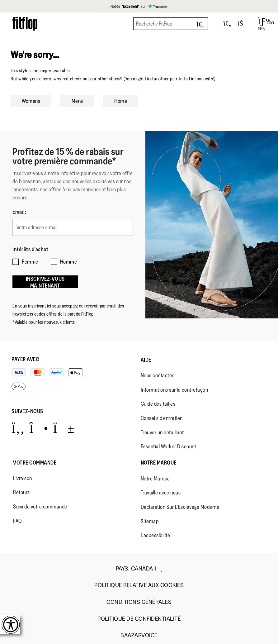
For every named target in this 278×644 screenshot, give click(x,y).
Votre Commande (35, 463)
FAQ (18, 521)
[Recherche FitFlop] (171, 24)
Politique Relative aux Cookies (139, 585)
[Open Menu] (262, 24)
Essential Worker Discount (169, 446)
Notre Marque (159, 463)
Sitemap (150, 521)
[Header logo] (25, 24)
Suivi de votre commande (40, 507)
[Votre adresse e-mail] (73, 227)
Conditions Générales (139, 602)
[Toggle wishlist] (228, 24)
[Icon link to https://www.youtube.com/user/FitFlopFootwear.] (64, 428)
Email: (19, 212)
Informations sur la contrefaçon (174, 390)
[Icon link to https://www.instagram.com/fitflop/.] (39, 428)
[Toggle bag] (243, 24)
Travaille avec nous (161, 493)
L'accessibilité (155, 535)
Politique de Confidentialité (139, 619)
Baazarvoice (139, 635)
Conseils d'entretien (162, 418)
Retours (21, 492)
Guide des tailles (158, 404)
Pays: (139, 569)
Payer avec (25, 359)
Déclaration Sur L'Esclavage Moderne (180, 507)
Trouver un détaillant (162, 432)
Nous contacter (157, 375)
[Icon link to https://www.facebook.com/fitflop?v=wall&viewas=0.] (18, 428)
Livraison (23, 478)
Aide (146, 360)
